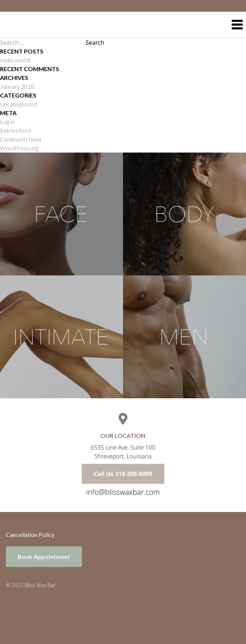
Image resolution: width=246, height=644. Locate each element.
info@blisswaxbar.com (123, 492)
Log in (7, 122)
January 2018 (17, 86)
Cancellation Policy (30, 535)
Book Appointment (44, 557)
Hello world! (15, 60)
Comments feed (20, 139)
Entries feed (15, 130)
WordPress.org (19, 148)
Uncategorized (18, 104)
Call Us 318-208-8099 (123, 474)
